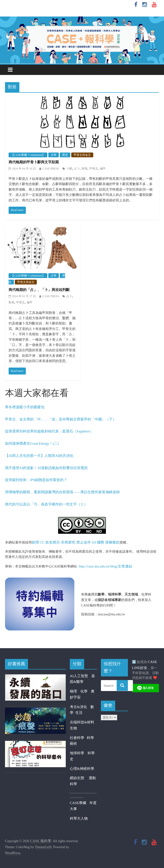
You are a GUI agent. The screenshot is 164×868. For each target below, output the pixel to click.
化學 (84, 691)
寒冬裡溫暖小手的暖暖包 (25, 407)
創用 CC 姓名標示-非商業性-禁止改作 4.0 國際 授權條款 (76, 542)
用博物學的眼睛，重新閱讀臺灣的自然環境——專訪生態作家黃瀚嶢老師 (62, 492)
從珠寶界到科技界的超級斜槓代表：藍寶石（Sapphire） (49, 431)
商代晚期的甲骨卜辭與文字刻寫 (34, 162)
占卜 (77, 169)
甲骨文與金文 (82, 155)
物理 (73, 691)
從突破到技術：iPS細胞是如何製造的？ (36, 480)
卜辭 (69, 169)
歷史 (65, 155)
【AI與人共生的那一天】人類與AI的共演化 (39, 456)
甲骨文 (94, 169)
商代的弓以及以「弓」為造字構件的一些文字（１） (46, 504)
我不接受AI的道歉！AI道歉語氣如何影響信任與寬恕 (46, 468)
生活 (79, 713)
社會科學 (78, 738)
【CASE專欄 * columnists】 (28, 155)
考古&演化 (78, 707)
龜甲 (103, 169)
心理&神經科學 (82, 769)
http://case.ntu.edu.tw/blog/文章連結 (105, 566)
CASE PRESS (51, 169)
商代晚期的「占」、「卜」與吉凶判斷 (39, 290)
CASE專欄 (78, 803)
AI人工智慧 (79, 676)
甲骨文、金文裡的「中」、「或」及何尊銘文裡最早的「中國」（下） (61, 419)
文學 (54, 155)
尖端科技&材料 (82, 722)
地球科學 (77, 753)
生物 (73, 728)
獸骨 (85, 169)
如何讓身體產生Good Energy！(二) (32, 443)
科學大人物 (79, 818)
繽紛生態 (79, 778)
